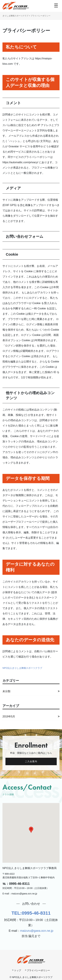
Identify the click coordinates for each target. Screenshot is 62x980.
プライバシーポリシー (38, 970)
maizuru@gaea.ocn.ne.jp (37, 931)
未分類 (6, 691)
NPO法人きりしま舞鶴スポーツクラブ (22, 668)
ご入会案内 (31, 761)
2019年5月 (9, 717)
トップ (18, 970)
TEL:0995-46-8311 (31, 913)
